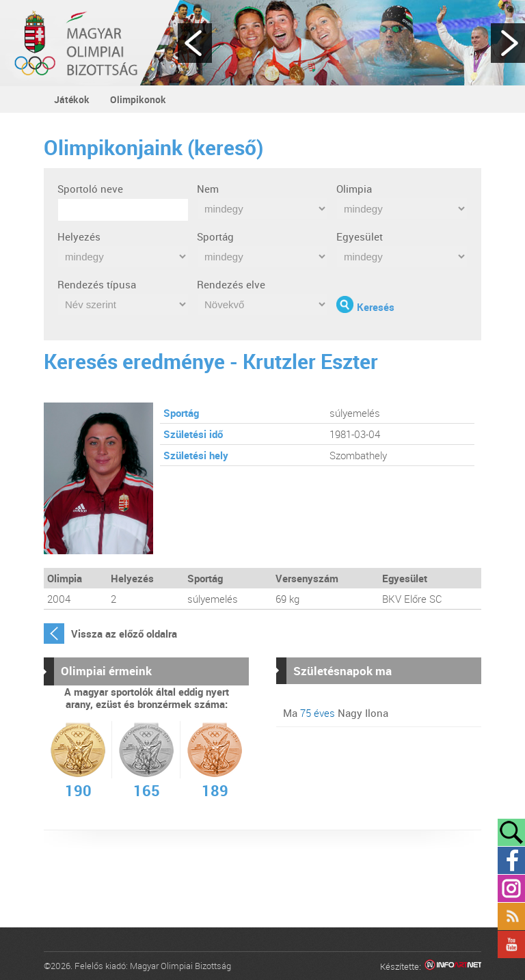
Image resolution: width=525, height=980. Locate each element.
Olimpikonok (138, 99)
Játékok (72, 99)
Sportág (215, 236)
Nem (208, 189)
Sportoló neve (90, 189)
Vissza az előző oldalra (124, 634)
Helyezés (79, 236)
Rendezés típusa (97, 284)
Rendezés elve (231, 284)
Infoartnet (453, 967)
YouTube (511, 944)
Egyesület (360, 236)
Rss (511, 916)
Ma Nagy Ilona (336, 713)
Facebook (511, 860)
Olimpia (354, 189)
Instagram (511, 888)
